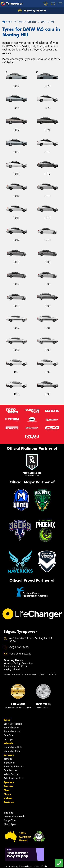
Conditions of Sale (39, 866)
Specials (9, 782)
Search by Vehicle (13, 724)
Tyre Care (9, 735)
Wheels (8, 743)
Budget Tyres (10, 820)
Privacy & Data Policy (21, 866)
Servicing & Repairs (14, 767)
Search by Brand (12, 731)
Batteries (8, 759)
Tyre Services (10, 770)
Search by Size (11, 728)
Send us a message (20, 654)
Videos (8, 798)
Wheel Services (12, 774)
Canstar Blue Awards (14, 817)
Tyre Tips (8, 739)
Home (7, 22)
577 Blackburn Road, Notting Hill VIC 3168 (31, 640)
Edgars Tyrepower (32, 11)
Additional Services (13, 778)
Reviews (9, 802)
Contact (8, 786)
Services (9, 755)
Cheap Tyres (10, 824)
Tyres (7, 720)
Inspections (9, 763)
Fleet (7, 790)
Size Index (9, 813)
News (7, 794)
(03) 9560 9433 (19, 647)
